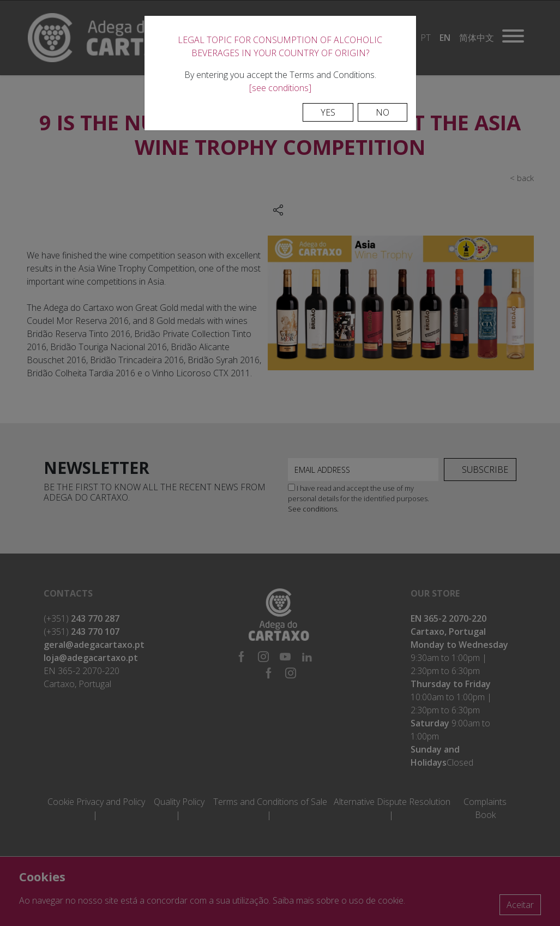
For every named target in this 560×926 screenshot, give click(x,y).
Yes (328, 112)
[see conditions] (280, 88)
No (383, 112)
